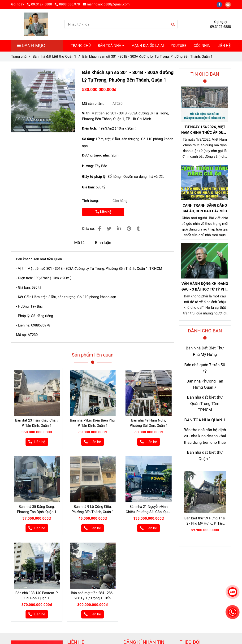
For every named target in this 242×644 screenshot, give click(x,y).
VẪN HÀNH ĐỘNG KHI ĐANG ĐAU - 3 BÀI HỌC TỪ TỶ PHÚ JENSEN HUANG (205, 287)
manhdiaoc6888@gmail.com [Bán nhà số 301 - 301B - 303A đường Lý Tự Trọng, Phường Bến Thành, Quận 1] (106, 4)
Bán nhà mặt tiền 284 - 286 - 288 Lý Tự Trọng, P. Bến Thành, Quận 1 (93, 596)
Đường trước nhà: (97, 155)
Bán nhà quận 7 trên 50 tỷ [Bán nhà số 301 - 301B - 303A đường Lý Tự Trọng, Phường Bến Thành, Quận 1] (205, 368)
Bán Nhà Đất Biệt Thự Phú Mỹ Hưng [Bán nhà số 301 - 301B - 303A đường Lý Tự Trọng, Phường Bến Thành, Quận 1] (205, 351)
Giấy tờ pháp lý (94, 177)
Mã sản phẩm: (94, 104)
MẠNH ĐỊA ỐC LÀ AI (148, 46)
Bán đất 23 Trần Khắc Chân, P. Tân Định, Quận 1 (37, 423)
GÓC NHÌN (202, 46)
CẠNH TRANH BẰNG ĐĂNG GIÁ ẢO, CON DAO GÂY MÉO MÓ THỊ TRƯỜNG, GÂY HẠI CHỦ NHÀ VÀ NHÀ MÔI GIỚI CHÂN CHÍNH (205, 209)
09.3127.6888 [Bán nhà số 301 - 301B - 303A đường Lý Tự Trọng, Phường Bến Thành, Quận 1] (40, 4)
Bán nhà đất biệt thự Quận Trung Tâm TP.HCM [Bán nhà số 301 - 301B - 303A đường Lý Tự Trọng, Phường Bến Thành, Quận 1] (205, 404)
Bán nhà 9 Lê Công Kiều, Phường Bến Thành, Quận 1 (93, 509)
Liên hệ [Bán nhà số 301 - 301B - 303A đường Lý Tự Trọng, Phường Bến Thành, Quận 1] (103, 212)
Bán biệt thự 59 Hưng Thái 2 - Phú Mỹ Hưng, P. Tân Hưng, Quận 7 (205, 521)
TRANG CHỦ (81, 46)
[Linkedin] (119, 229)
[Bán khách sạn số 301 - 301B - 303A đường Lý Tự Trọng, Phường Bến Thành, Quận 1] (36, 24)
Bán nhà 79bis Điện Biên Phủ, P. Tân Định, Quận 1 (93, 423)
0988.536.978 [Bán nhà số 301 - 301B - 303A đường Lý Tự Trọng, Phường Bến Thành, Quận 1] (67, 4)
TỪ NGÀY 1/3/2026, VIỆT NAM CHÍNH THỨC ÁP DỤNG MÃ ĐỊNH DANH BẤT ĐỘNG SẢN (205, 130)
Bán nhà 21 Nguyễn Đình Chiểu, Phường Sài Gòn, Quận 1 (149, 509)
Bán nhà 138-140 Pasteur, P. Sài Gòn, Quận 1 (37, 596)
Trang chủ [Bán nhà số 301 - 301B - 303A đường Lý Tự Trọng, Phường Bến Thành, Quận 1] (19, 57)
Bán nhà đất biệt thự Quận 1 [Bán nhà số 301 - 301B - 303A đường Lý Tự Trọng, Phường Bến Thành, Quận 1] (54, 57)
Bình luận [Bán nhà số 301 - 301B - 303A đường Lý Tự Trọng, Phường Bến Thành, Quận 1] (103, 243)
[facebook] (221, 4)
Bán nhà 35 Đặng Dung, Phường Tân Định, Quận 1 (37, 509)
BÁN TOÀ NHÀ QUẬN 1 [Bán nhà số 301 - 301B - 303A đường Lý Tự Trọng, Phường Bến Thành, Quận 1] (205, 420)
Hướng (87, 166)
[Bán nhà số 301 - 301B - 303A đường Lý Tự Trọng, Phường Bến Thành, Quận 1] (43, 100)
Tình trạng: (91, 201)
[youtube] (229, 4)
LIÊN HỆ (224, 46)
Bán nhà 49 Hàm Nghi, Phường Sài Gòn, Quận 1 (149, 423)
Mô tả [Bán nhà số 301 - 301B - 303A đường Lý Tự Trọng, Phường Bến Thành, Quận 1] (79, 243)
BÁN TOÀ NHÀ (111, 46)
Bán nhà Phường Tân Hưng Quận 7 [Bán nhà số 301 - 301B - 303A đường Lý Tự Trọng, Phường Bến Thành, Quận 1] (205, 384)
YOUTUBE (179, 46)
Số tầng (88, 139)
